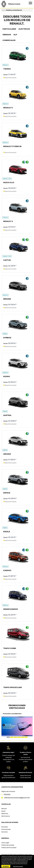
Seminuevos (6, 816)
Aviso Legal (5, 843)
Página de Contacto (8, 791)
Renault (4, 809)
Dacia (3, 811)
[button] (8, 737)
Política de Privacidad (9, 848)
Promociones (6, 829)
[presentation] (4, 725)
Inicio (4, 10)
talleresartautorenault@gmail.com (17, 798)
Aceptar (6, 866)
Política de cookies (8, 845)
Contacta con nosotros (12, 787)
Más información (10, 78)
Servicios (4, 832)
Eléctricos (5, 813)
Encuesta (5, 827)
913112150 (7, 794)
